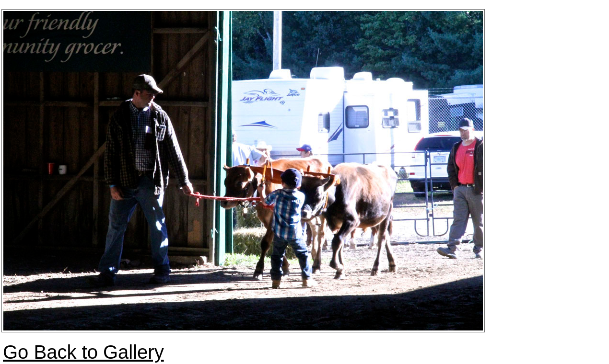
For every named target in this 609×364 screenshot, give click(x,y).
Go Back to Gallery (83, 352)
